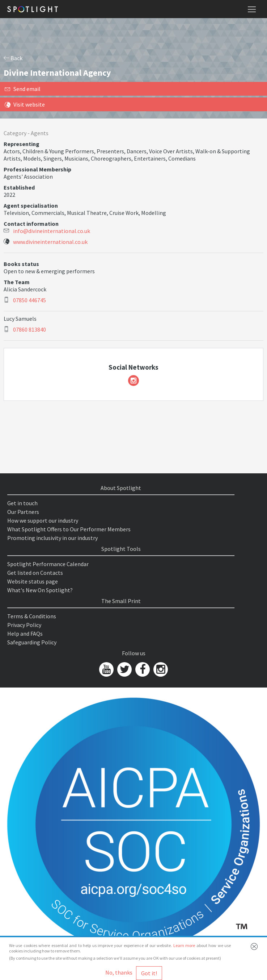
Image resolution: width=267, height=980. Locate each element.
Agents (40, 133)
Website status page (33, 581)
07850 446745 (29, 300)
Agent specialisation (31, 205)
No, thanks (119, 972)
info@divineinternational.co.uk (52, 231)
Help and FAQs (25, 634)
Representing (22, 144)
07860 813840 (29, 329)
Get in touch (22, 503)
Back (13, 58)
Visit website (25, 104)
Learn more (184, 945)
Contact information (31, 224)
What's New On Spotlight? (40, 590)
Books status (21, 264)
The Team (17, 282)
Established (19, 187)
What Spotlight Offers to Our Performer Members (69, 529)
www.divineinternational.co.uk (50, 242)
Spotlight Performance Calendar (48, 564)
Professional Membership (37, 169)
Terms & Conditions (32, 616)
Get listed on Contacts (35, 573)
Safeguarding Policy (32, 642)
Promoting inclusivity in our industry (52, 538)
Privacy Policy (24, 625)
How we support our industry (43, 520)
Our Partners (23, 512)
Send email (23, 89)
